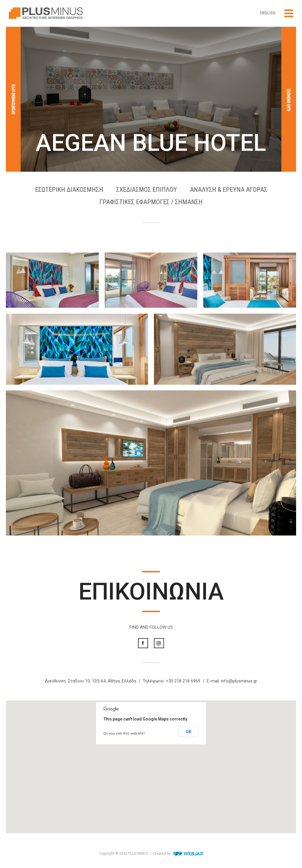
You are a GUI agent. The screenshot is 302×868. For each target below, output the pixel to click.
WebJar (188, 854)
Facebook (143, 643)
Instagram (159, 643)
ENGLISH (268, 13)
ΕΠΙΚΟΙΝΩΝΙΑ (151, 592)
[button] (151, 761)
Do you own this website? (124, 733)
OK (189, 732)
